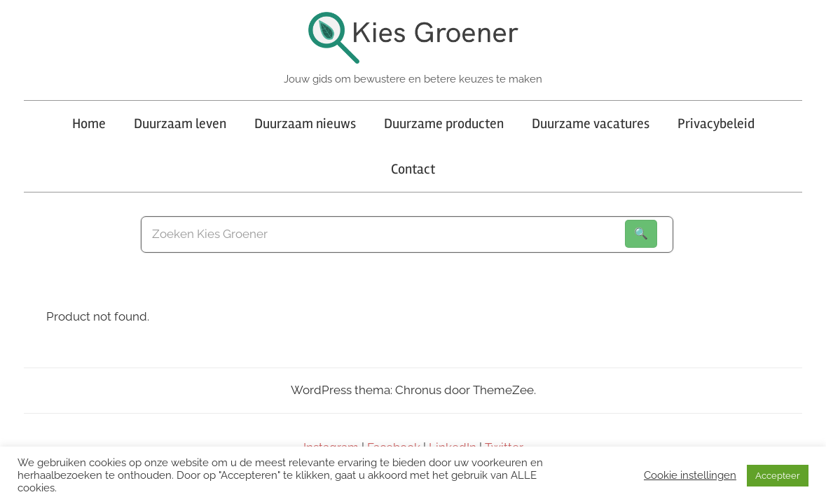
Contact (413, 169)
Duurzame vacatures (591, 124)
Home (89, 124)
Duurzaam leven (180, 124)
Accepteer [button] (778, 476)
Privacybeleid (716, 124)
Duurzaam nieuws (305, 124)
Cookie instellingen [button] (690, 475)
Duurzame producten (444, 124)
